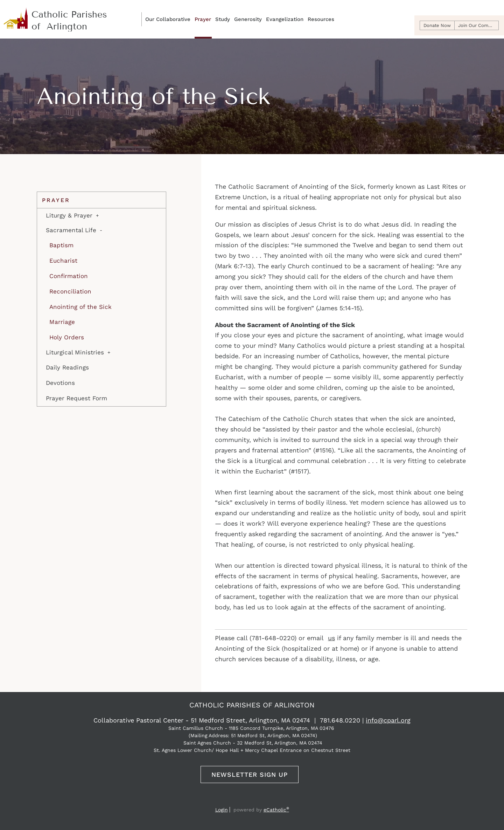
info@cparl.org (388, 720)
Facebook (238, 800)
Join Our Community (478, 25)
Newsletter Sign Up (250, 774)
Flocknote (279, 800)
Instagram (265, 800)
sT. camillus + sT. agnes (70, 28)
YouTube (251, 800)
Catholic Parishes (56, 16)
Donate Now (437, 25)
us (331, 638)
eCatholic (276, 810)
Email (225, 800)
